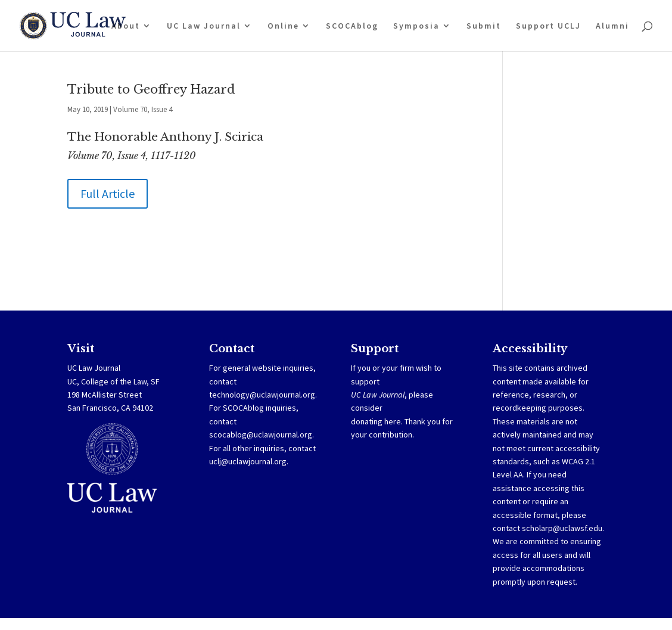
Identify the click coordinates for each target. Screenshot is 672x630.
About (126, 26)
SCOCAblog (352, 26)
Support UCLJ (548, 26)
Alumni (612, 26)
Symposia (416, 26)
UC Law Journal (204, 26)
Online (283, 26)
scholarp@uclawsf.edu (562, 528)
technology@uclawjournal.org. (263, 395)
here (393, 421)
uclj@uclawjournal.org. (249, 461)
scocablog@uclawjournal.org (261, 435)
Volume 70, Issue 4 (143, 109)
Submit (484, 26)
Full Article (108, 193)
